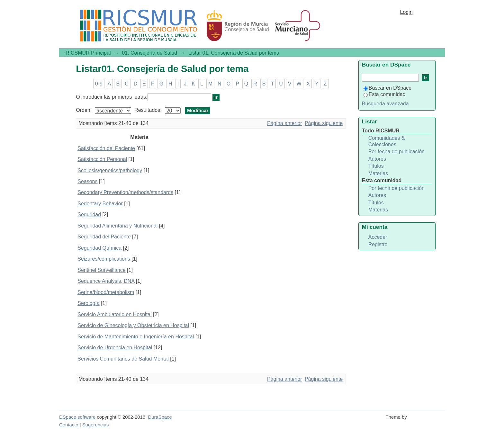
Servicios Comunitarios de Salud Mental (123, 359)
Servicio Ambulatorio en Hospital (114, 314)
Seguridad (89, 214)
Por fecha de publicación (396, 152)
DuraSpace (160, 417)
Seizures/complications (104, 259)
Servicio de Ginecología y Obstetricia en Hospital (133, 325)
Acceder (378, 237)
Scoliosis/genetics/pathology (110, 170)
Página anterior (285, 123)
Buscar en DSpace (387, 88)
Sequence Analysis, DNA (106, 281)
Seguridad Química (99, 248)
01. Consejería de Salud (149, 53)
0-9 (99, 84)
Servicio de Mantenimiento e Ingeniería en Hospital (136, 337)
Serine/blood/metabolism (106, 292)
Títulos (376, 166)
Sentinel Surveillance (101, 270)
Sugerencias (96, 425)
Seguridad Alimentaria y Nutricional (117, 226)
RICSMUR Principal (88, 53)
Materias (378, 173)
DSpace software (77, 417)
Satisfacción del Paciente (106, 148)
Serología (89, 303)
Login (406, 12)
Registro (378, 244)
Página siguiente (324, 123)
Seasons (87, 181)
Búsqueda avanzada (385, 104)
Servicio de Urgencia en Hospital (115, 348)
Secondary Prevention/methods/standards (125, 192)
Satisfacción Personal (102, 159)
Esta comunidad (385, 94)
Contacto (69, 425)
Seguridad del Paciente (104, 237)
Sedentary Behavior (100, 204)
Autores (377, 159)
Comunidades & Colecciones (387, 141)
